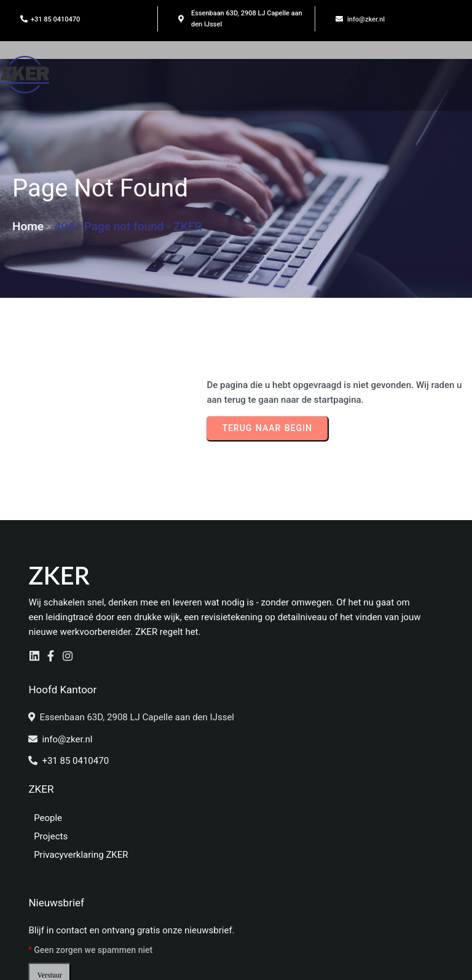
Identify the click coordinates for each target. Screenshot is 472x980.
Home (28, 228)
